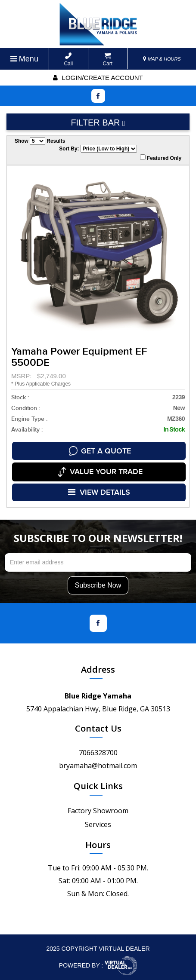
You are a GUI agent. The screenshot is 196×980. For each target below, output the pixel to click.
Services (98, 823)
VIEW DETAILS (99, 491)
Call (68, 60)
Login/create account (98, 78)
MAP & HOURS (162, 59)
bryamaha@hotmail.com (98, 764)
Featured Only (161, 158)
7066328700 (98, 751)
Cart (107, 60)
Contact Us (98, 727)
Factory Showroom (98, 809)
